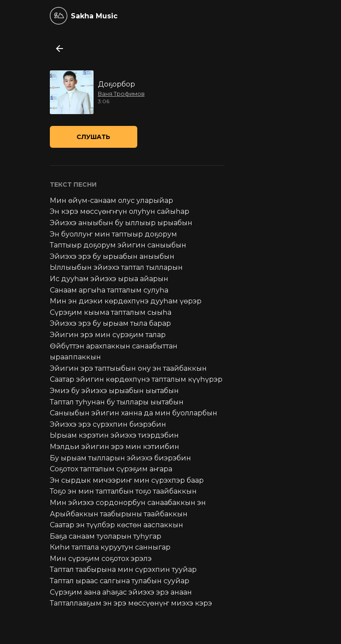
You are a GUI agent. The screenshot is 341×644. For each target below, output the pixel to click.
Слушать (93, 137)
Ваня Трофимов (121, 94)
